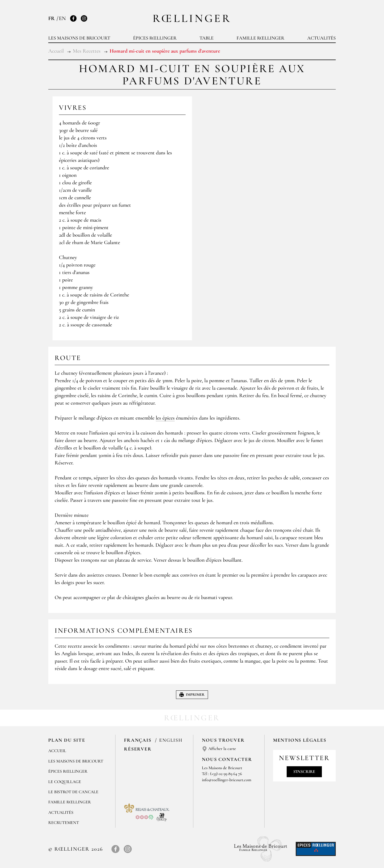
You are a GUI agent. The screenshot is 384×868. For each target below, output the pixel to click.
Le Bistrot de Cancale (73, 792)
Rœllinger (192, 18)
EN (62, 18)
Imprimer (192, 695)
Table (207, 38)
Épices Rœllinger (155, 38)
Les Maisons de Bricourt (79, 38)
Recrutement (64, 823)
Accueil (57, 751)
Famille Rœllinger (260, 38)
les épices (165, 418)
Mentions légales (300, 740)
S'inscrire (304, 772)
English (171, 740)
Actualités (321, 38)
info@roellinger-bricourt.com (227, 780)
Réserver (138, 749)
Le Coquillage (65, 782)
